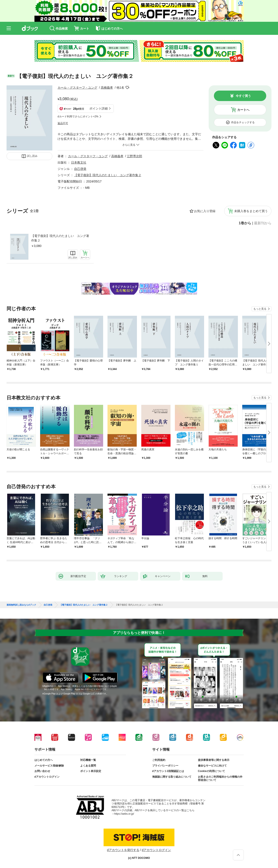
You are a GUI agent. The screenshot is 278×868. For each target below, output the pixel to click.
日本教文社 (79, 162)
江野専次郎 (135, 156)
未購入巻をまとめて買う (251, 211)
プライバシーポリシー (165, 766)
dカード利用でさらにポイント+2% (78, 117)
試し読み (32, 156)
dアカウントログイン (47, 777)
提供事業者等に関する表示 (214, 760)
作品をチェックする (243, 122)
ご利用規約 (159, 760)
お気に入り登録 (205, 211)
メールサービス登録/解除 (49, 766)
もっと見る (260, 309)
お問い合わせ (42, 771)
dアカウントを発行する (123, 850)
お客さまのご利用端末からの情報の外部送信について (220, 778)
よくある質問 (88, 766)
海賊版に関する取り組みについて (172, 777)
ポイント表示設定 (91, 771)
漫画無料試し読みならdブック (21, 605)
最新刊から (263, 223)
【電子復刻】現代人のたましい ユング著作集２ (60, 238)
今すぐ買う (243, 96)
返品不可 (63, 123)
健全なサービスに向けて (212, 766)
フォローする (127, 88)
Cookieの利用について (211, 771)
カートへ (243, 110)
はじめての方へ (44, 760)
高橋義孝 (107, 88)
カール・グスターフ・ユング (77, 88)
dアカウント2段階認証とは (168, 771)
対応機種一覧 (88, 760)
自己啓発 (80, 169)
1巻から (245, 223)
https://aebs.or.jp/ (124, 814)
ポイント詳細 (99, 108)
